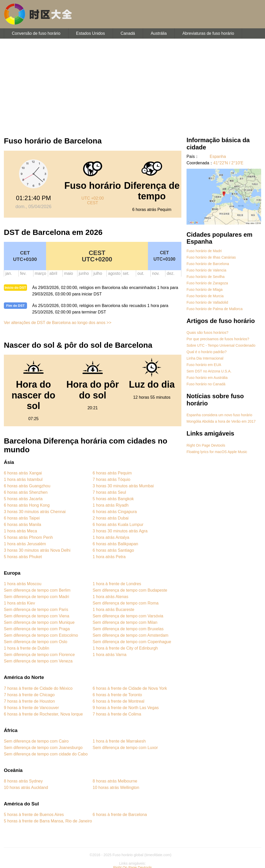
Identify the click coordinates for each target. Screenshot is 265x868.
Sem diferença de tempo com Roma (126, 603)
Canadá (128, 33)
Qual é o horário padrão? (207, 352)
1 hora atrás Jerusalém (25, 544)
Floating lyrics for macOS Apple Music (217, 452)
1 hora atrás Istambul (23, 479)
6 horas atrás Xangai (23, 473)
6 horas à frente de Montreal (118, 701)
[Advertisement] (132, 85)
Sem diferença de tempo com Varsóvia (128, 616)
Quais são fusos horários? (207, 333)
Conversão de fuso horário (36, 33)
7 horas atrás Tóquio (111, 479)
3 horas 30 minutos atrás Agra (120, 531)
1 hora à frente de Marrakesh (119, 741)
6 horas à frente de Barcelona (120, 815)
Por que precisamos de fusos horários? (218, 339)
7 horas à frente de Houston (29, 701)
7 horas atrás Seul (109, 492)
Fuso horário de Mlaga (205, 290)
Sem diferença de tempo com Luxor (125, 748)
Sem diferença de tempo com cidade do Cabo (46, 754)
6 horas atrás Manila (23, 525)
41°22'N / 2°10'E (228, 163)
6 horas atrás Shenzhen (26, 492)
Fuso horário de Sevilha (206, 277)
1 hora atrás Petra (109, 557)
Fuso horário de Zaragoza (207, 283)
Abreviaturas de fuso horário (208, 33)
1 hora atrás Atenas (111, 597)
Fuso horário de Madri (204, 251)
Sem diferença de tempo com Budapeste (130, 590)
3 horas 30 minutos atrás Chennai (35, 512)
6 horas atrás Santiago (113, 550)
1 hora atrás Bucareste (113, 610)
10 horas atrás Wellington (116, 788)
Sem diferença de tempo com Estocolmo (41, 635)
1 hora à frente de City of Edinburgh (125, 648)
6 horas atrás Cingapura (115, 512)
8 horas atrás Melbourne (115, 781)
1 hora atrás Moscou (23, 584)
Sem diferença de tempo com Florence (39, 655)
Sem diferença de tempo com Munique (39, 622)
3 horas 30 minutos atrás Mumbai (123, 486)
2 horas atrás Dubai (111, 518)
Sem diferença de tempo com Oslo (36, 642)
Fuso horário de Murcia (205, 296)
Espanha (218, 156)
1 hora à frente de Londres (117, 584)
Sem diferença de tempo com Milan (125, 622)
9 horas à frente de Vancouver (31, 708)
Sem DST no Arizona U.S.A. (209, 371)
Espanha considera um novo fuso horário (219, 415)
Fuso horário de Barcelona (208, 264)
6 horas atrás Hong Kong (27, 505)
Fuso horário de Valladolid (207, 302)
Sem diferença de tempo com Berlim (37, 590)
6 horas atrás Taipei (22, 518)
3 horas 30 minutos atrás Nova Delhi (37, 550)
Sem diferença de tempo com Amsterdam (130, 635)
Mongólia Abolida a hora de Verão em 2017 (221, 421)
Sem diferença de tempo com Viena (37, 616)
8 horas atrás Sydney (23, 781)
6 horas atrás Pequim (112, 473)
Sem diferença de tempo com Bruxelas (128, 629)
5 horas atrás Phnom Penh (28, 537)
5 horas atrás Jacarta (23, 499)
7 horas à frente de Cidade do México (38, 688)
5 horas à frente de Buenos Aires (34, 815)
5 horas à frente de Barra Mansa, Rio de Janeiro (48, 821)
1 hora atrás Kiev (19, 603)
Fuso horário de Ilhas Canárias (211, 257)
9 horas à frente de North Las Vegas (126, 708)
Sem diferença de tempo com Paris (36, 610)
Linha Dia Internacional (205, 358)
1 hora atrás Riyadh (111, 505)
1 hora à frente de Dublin (26, 648)
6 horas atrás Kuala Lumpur (118, 525)
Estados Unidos (91, 33)
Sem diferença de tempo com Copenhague (132, 642)
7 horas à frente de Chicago (29, 695)
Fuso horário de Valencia (206, 270)
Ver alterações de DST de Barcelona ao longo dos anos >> (58, 323)
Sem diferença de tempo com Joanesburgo (43, 748)
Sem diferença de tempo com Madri (36, 597)
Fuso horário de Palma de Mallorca (215, 309)
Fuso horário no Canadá (206, 384)
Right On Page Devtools (206, 445)
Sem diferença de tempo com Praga (37, 629)
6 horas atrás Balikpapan (115, 544)
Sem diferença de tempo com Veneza (38, 661)
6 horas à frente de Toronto (117, 695)
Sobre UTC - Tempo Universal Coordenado (221, 345)
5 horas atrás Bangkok (113, 499)
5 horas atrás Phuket (23, 557)
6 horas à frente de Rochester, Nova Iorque (43, 714)
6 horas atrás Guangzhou (27, 486)
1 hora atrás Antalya (111, 537)
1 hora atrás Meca (20, 531)
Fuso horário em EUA (204, 365)
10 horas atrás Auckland (26, 788)
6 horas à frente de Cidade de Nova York (130, 688)
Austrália (159, 33)
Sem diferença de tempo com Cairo (36, 741)
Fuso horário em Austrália (207, 378)
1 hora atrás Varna (109, 655)
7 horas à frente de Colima (117, 714)
